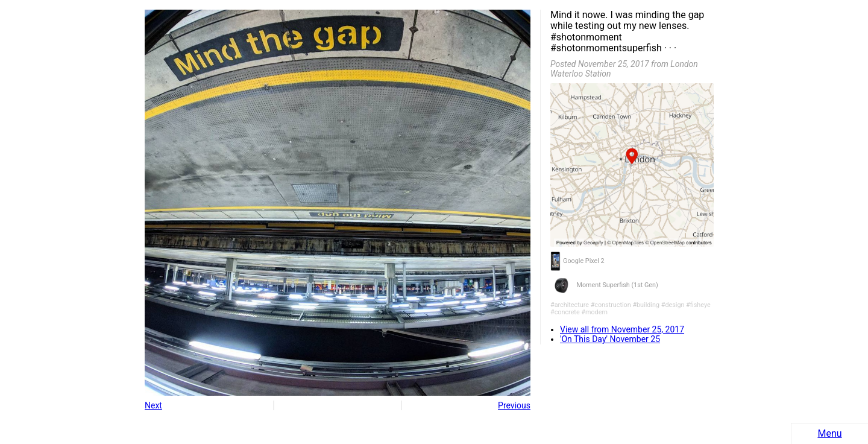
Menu (829, 433)
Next (153, 405)
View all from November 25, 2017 (622, 329)
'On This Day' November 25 (610, 339)
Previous (514, 405)
